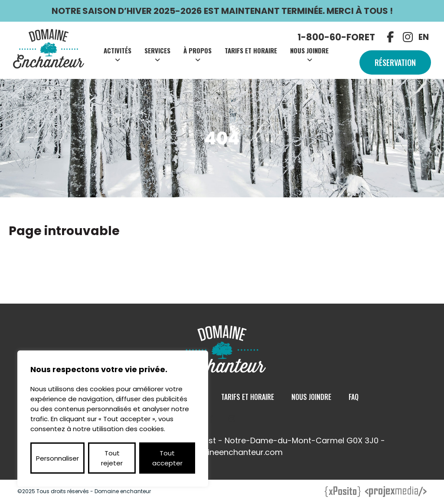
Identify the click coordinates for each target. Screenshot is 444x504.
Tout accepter (167, 458)
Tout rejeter (112, 458)
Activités (118, 50)
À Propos (198, 50)
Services (157, 50)
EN (424, 37)
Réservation (395, 62)
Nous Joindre (309, 50)
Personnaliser (57, 458)
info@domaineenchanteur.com (222, 452)
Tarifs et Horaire (251, 50)
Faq (354, 397)
